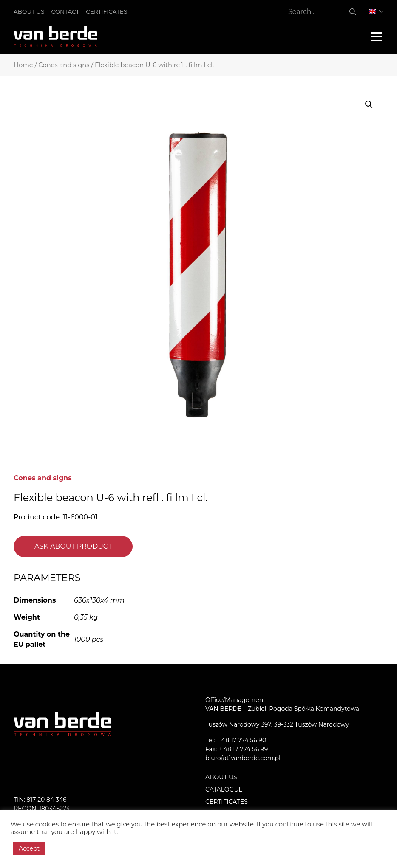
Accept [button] (29, 848)
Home (23, 65)
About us (29, 11)
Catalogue (224, 789)
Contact (65, 11)
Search (353, 12)
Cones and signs (64, 65)
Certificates (106, 11)
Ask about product (73, 546)
